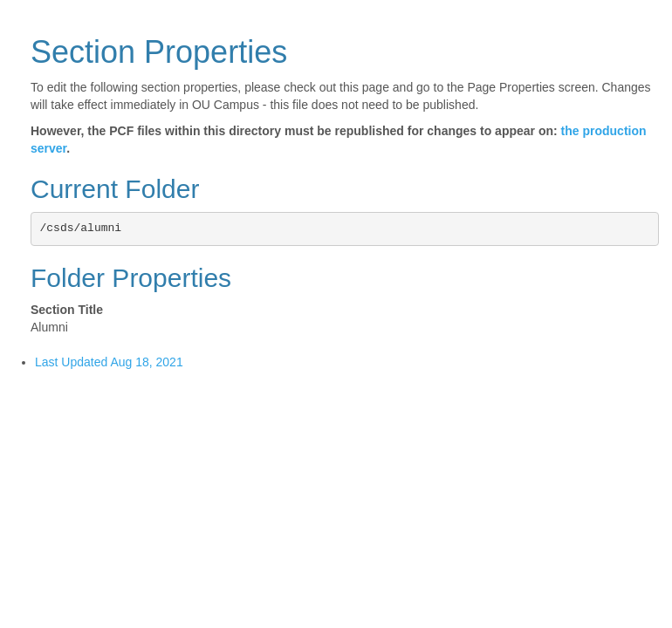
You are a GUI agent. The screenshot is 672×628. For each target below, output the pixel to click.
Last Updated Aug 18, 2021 (109, 362)
